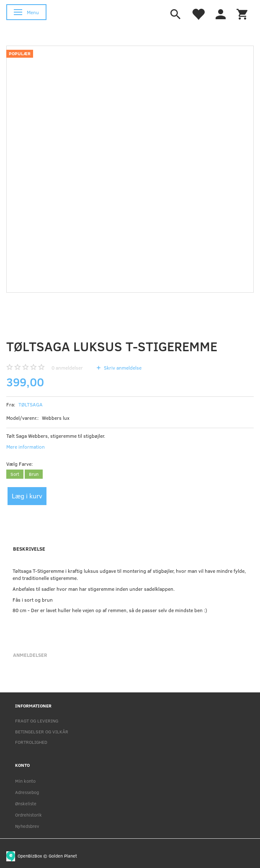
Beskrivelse (29, 549)
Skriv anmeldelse (122, 368)
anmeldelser (67, 368)
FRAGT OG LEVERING (37, 721)
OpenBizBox (30, 856)
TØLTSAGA (31, 404)
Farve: (19, 464)
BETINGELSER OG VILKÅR (42, 731)
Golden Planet (63, 856)
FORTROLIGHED (31, 742)
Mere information (26, 447)
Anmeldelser (30, 655)
